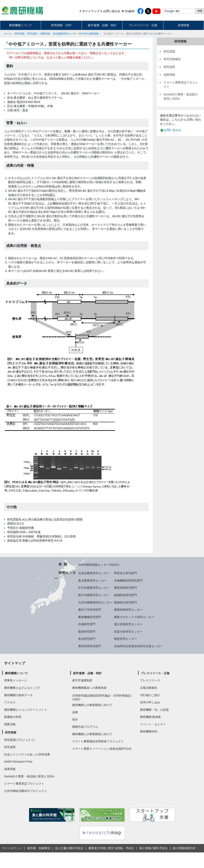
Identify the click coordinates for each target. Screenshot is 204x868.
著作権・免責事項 (39, 848)
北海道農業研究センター (94, 573)
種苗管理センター (125, 639)
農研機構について (21, 25)
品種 (75, 712)
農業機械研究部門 (90, 617)
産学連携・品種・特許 (102, 25)
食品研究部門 (87, 639)
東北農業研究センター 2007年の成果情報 (76, 34)
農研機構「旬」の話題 (154, 710)
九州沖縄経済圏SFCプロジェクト (26, 791)
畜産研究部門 (87, 632)
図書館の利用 (13, 717)
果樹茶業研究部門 (90, 646)
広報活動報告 (149, 688)
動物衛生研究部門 (125, 602)
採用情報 (183, 25)
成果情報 (45, 34)
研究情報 (19, 34)
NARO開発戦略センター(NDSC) (99, 565)
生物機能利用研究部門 (128, 581)
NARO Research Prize (18, 762)
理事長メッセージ (16, 680)
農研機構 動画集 (150, 717)
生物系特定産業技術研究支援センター (138, 646)
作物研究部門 (87, 624)
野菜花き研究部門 (125, 573)
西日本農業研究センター (94, 595)
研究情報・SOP (61, 25)
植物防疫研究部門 (125, 595)
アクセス (10, 702)
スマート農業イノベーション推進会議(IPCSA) (102, 749)
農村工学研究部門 (90, 610)
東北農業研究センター (92, 581)
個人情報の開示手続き (154, 848)
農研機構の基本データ (18, 695)
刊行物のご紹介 (150, 695)
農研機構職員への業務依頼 (89, 688)
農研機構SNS (149, 731)
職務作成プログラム (85, 727)
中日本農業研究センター (94, 588)
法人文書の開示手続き (69, 848)
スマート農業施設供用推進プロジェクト (98, 741)
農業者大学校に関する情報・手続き (111, 848)
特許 (75, 720)
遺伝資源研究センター (128, 624)
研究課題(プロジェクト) (19, 740)
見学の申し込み (150, 702)
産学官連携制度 (82, 680)
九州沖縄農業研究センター (95, 602)
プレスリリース (150, 680)
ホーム (8, 34)
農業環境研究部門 (125, 588)
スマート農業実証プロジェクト (24, 784)
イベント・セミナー (153, 724)
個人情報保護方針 (184, 848)
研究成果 (32, 34)
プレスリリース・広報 (143, 25)
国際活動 (10, 724)
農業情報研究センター (128, 610)
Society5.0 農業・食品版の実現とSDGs (29, 776)
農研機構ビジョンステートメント (26, 710)
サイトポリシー (12, 848)
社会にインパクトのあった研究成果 (27, 754)
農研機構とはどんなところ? (22, 688)
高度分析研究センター (128, 632)
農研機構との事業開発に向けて (92, 705)
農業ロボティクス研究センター (134, 617)
